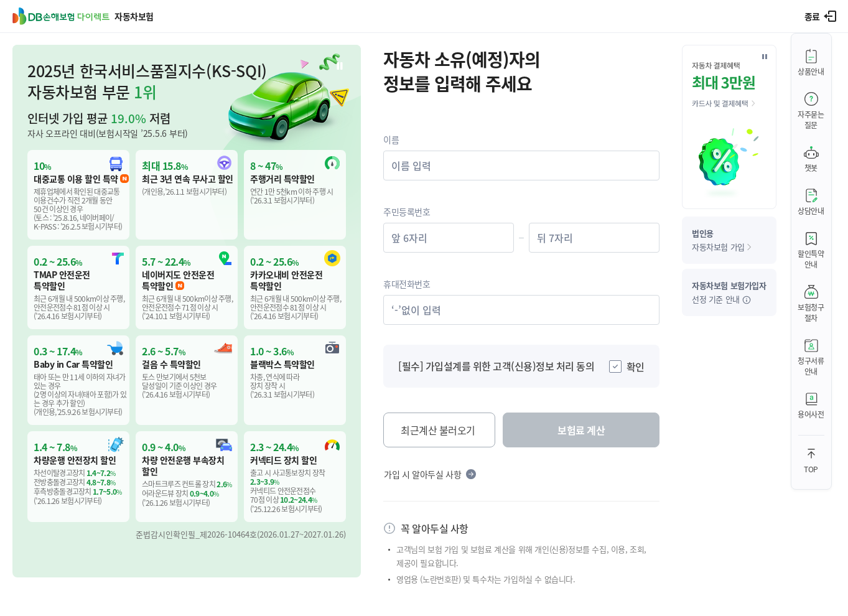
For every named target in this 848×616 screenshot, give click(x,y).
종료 (812, 16)
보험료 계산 (581, 430)
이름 (391, 139)
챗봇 (811, 168)
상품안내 (811, 71)
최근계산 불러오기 (438, 430)
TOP (811, 469)
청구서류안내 (811, 366)
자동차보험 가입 (721, 240)
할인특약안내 (811, 259)
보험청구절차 (811, 312)
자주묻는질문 (811, 119)
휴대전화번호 (407, 284)
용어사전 (811, 414)
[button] (187, 311)
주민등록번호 (407, 212)
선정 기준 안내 (729, 292)
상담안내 (811, 211)
